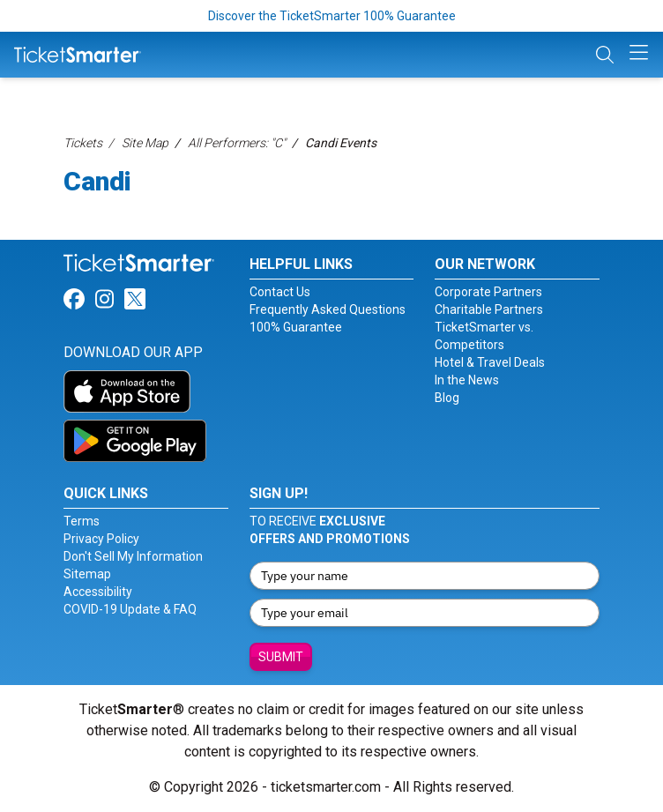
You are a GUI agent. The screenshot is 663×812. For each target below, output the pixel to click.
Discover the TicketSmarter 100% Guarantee (332, 16)
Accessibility (98, 592)
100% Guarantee (296, 327)
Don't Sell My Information (133, 556)
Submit (281, 657)
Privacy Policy (101, 539)
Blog (447, 398)
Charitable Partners (489, 309)
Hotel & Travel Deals (490, 362)
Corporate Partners (488, 292)
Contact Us (280, 292)
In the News (467, 380)
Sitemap (87, 574)
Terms (82, 521)
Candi (97, 181)
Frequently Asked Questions (328, 309)
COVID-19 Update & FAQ (130, 609)
